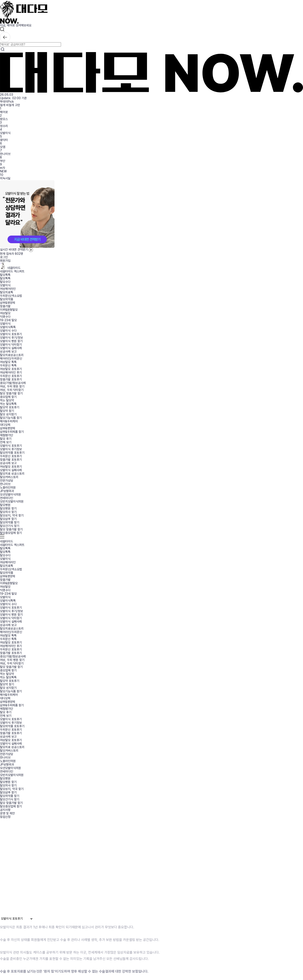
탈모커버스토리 (9, 477)
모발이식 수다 (8, 331)
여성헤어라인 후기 (11, 372)
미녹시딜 (5, 178)
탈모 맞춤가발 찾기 (11, 393)
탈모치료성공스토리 (12, 355)
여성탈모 (5, 313)
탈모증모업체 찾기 (11, 533)
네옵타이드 (10, 268)
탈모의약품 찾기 (10, 522)
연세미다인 (7, 498)
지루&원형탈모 (9, 310)
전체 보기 (6, 442)
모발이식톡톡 (8, 327)
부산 (3, 161)
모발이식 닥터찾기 (11, 345)
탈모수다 (5, 282)
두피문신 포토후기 (11, 376)
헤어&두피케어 (9, 421)
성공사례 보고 (8, 352)
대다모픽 (5, 425)
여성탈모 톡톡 (8, 362)
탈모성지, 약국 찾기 (12, 515)
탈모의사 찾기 (8, 512)
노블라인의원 (8, 487)
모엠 (3, 147)
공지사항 (5, 810)
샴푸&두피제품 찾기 (12, 432)
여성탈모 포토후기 (11, 369)
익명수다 (5, 317)
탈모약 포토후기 (10, 407)
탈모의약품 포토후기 (12, 453)
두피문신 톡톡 (8, 365)
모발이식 (5, 133)
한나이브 (5, 154)
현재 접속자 (12, 254)
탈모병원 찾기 (8, 508)
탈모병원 (5, 505)
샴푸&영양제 (8, 303)
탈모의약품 (7, 299)
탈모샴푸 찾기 (8, 519)
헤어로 (4, 112)
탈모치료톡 (7, 292)
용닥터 (4, 140)
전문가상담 (7, 481)
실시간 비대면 (16, 250)
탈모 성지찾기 (8, 414)
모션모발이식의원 (10, 494)
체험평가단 (7, 435)
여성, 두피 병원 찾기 (12, 386)
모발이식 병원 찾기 (11, 341)
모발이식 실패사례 (11, 348)
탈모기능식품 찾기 (11, 418)
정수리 (4, 126)
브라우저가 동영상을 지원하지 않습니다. (90, 869)
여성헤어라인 (8, 289)
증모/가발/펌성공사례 (13, 383)
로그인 (4, 257)
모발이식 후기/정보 (11, 338)
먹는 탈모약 (7, 400)
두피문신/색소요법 (11, 296)
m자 (3, 168)
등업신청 (5, 817)
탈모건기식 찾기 (10, 526)
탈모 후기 (6, 439)
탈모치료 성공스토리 (12, 474)
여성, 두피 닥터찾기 (12, 390)
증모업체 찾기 (8, 397)
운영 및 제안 (7, 813)
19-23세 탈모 (8, 320)
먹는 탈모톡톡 (8, 404)
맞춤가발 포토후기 (11, 379)
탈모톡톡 (5, 275)
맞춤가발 (5, 306)
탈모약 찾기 (7, 411)
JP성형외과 (7, 491)
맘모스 (4, 119)
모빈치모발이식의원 (12, 501)
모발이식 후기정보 (11, 449)
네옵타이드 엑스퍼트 (12, 271)
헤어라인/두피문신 (11, 358)
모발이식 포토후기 (11, 334)
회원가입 (5, 261)
